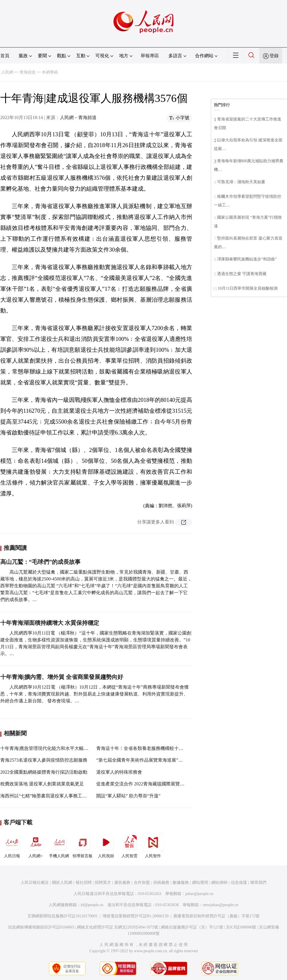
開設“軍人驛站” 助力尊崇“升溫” (128, 796)
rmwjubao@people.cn (221, 905)
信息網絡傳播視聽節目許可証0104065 (41, 927)
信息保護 (239, 883)
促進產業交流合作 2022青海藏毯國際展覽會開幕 (145, 784)
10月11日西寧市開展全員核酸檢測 (248, 288)
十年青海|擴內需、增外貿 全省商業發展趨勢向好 (62, 677)
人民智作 (153, 845)
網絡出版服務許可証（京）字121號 (192, 927)
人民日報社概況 (35, 883)
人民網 (7, 72)
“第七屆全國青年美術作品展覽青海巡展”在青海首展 (149, 760)
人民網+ (36, 845)
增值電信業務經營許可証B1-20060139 (136, 916)
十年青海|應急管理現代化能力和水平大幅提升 (47, 748)
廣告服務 (122, 883)
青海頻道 (27, 72)
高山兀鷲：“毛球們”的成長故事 (40, 562)
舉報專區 (150, 56)
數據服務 (181, 883)
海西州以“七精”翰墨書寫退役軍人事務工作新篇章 (50, 796)
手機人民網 (59, 845)
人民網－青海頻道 (78, 117)
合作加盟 (142, 883)
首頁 (5, 56)
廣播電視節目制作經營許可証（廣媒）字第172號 (216, 916)
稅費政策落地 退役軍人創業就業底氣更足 (42, 784)
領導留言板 (82, 845)
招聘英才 (103, 883)
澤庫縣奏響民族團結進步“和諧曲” (247, 259)
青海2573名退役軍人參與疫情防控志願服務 (44, 760)
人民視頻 (106, 845)
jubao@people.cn (199, 894)
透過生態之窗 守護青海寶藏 (242, 274)
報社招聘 (84, 883)
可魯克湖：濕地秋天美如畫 (241, 182)
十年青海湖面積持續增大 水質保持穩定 (50, 623)
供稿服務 (161, 883)
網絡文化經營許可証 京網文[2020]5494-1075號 (118, 927)
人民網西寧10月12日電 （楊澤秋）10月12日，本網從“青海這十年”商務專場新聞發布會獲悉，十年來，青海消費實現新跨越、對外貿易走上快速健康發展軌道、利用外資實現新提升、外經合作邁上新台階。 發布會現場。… (95, 694)
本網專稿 (50, 72)
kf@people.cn (92, 905)
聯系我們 (258, 883)
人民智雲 (129, 845)
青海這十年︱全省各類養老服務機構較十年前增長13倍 (151, 748)
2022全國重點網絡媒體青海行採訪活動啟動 (44, 772)
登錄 (274, 56)
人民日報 (12, 845)
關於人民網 (62, 883)
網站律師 (219, 883)
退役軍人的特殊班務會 (119, 772)
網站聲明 (200, 883)
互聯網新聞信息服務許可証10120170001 (63, 916)
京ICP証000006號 (241, 927)
